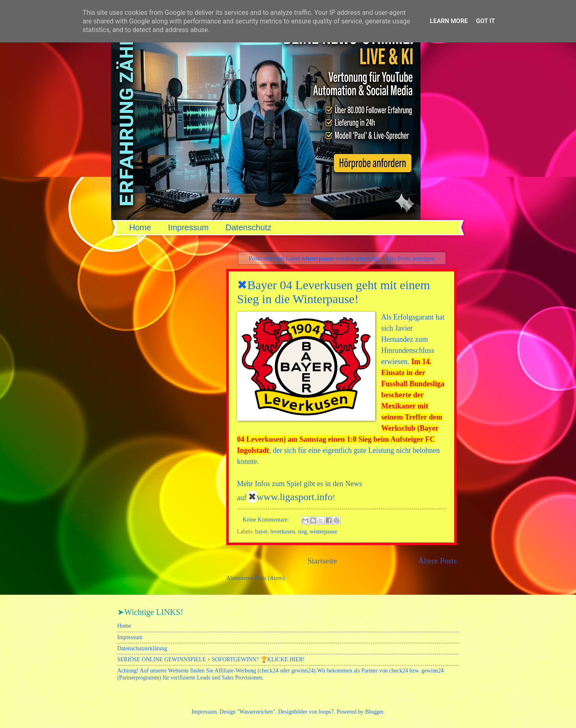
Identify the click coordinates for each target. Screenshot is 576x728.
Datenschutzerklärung (142, 648)
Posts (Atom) (270, 578)
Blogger (374, 712)
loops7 (326, 712)
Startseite (322, 561)
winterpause (324, 532)
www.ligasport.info (294, 497)
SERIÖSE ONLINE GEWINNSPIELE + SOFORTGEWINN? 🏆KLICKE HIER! (211, 660)
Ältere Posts (437, 561)
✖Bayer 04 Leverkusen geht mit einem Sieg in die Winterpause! (333, 292)
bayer (261, 532)
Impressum (188, 227)
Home (140, 227)
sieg (302, 532)
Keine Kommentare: (267, 520)
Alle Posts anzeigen (410, 258)
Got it (485, 21)
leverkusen (283, 532)
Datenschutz (248, 227)
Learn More (449, 21)
